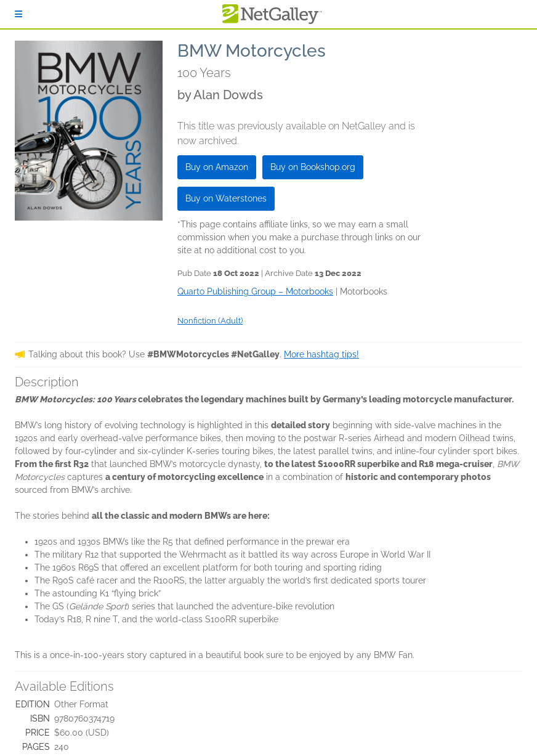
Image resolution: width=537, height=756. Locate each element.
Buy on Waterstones (226, 198)
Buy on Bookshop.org (313, 167)
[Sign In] (18, 14)
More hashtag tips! (321, 354)
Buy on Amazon (217, 167)
